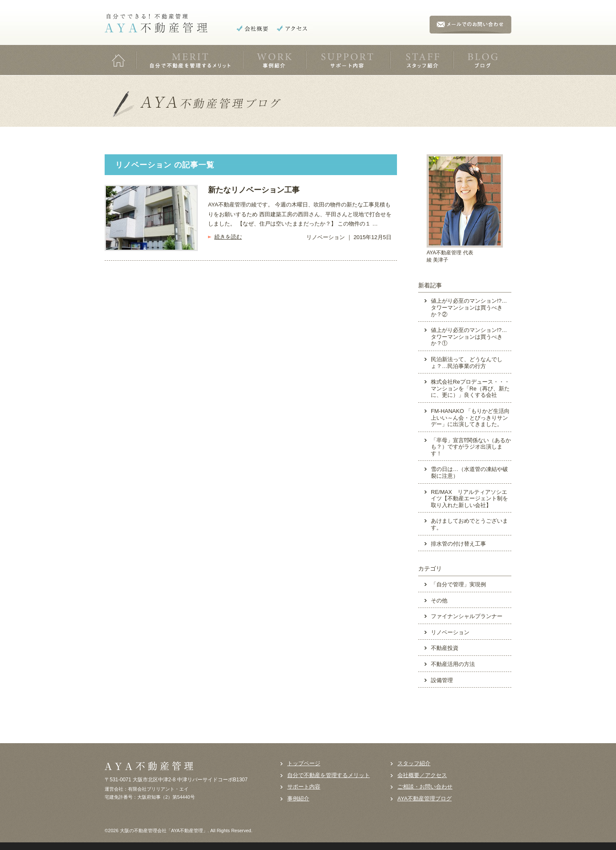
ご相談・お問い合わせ (425, 787)
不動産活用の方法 (453, 664)
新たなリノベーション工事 (254, 190)
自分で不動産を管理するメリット (329, 775)
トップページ (304, 763)
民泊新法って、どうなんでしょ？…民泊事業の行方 (467, 363)
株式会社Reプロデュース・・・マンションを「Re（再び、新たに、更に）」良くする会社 (470, 388)
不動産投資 (445, 648)
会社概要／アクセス (422, 775)
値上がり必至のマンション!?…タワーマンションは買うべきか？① (469, 337)
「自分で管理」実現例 (458, 584)
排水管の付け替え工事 (458, 544)
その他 (439, 601)
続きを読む (228, 237)
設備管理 (442, 680)
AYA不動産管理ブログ (425, 798)
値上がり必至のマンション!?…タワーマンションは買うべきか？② (469, 307)
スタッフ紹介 (414, 763)
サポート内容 (304, 787)
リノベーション (450, 632)
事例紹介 (298, 798)
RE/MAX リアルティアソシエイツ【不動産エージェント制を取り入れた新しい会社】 (469, 499)
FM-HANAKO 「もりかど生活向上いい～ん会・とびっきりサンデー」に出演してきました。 (470, 418)
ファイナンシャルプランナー (467, 616)
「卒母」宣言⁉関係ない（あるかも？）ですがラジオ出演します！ (471, 447)
